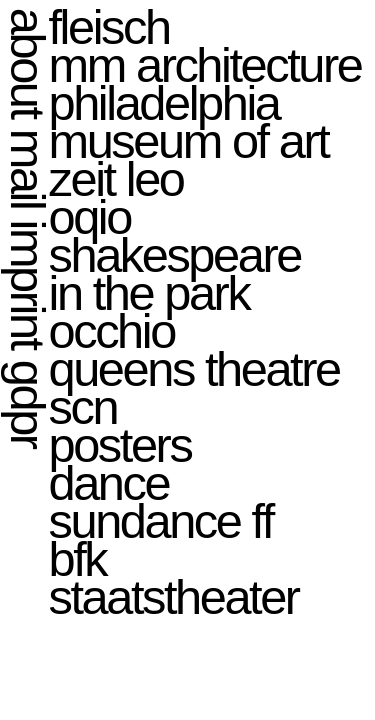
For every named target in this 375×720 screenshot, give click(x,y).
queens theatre (194, 369)
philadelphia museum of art (189, 122)
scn (83, 407)
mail (28, 168)
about (28, 62)
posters (120, 445)
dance (109, 483)
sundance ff (161, 521)
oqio (90, 217)
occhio (112, 331)
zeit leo (116, 179)
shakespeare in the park (175, 274)
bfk (78, 559)
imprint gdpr (28, 333)
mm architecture (205, 65)
